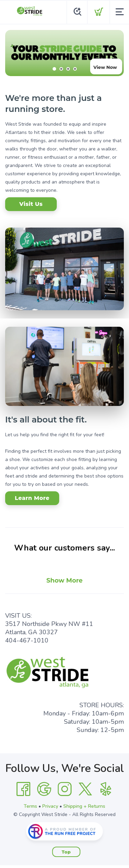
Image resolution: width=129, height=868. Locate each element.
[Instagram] (65, 789)
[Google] (44, 789)
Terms (30, 806)
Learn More (32, 498)
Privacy (50, 806)
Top (66, 852)
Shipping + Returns (84, 806)
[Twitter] (85, 789)
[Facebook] (23, 789)
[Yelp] (106, 789)
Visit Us (31, 204)
